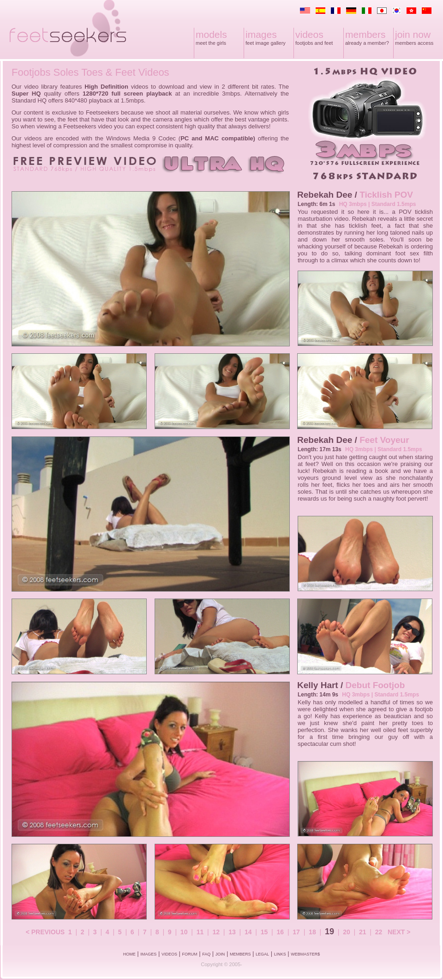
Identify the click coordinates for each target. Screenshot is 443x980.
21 (363, 932)
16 (281, 932)
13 (232, 932)
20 (347, 932)
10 (184, 932)
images (261, 34)
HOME (129, 954)
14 (248, 932)
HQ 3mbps (353, 204)
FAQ (206, 954)
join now (413, 34)
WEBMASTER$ (305, 954)
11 (200, 932)
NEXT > (399, 932)
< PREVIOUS (45, 932)
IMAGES (148, 954)
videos (309, 34)
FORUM (190, 954)
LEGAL (262, 954)
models (211, 34)
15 (264, 932)
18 (312, 932)
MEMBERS (240, 954)
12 (216, 932)
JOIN (220, 954)
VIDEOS (169, 954)
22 (379, 932)
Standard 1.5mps (394, 204)
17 (296, 932)
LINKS (280, 954)
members (365, 34)
